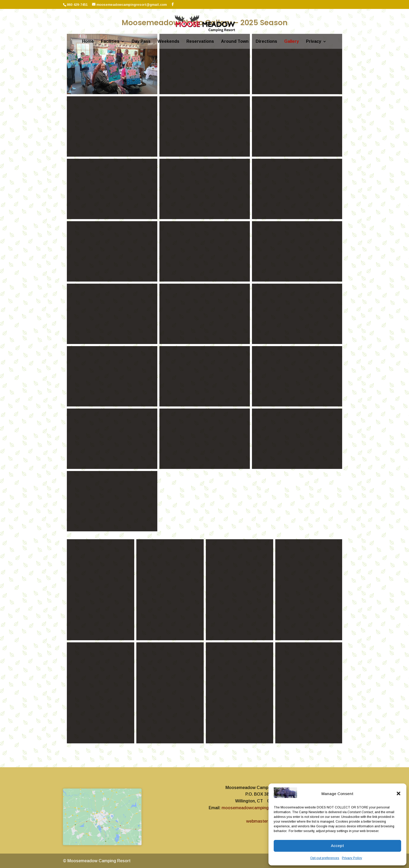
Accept (337, 846)
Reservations (200, 42)
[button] (399, 793)
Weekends (168, 42)
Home (88, 42)
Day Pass (141, 42)
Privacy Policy (352, 858)
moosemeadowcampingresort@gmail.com (263, 808)
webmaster (257, 821)
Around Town (235, 42)
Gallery (292, 42)
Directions (266, 42)
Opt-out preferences (325, 858)
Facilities (110, 42)
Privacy (314, 42)
